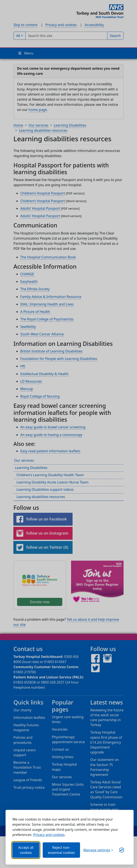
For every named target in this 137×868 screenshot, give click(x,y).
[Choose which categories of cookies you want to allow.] (98, 850)
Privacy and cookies (49, 835)
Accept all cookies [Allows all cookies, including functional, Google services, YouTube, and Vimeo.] (26, 850)
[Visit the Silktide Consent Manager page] (122, 850)
